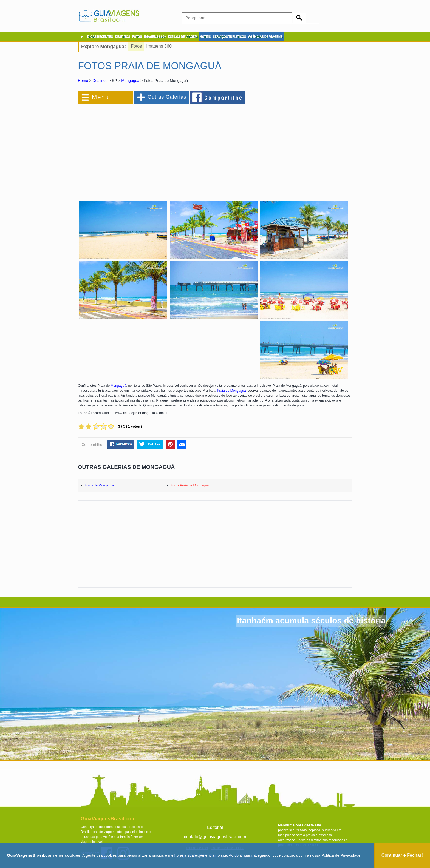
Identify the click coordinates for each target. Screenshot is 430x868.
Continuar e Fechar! (402, 855)
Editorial (215, 827)
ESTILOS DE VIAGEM (183, 37)
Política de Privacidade (341, 855)
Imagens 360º (160, 46)
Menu (101, 97)
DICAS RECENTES (100, 37)
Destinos (100, 81)
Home (83, 81)
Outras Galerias (167, 97)
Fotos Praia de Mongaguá (190, 485)
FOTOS (137, 37)
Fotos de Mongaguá (99, 485)
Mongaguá (130, 81)
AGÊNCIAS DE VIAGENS (265, 37)
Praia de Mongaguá (232, 391)
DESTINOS (122, 37)
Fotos (136, 46)
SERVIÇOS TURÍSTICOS (229, 37)
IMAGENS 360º (155, 37)
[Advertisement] (138, 149)
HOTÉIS (205, 37)
